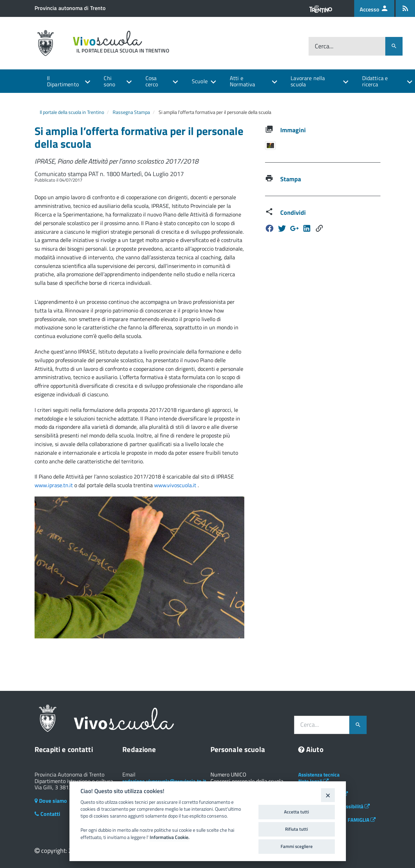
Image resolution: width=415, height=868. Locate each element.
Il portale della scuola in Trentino (72, 112)
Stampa (291, 179)
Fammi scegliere (297, 846)
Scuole (200, 81)
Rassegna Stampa (131, 112)
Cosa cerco (152, 81)
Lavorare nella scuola (308, 81)
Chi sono (109, 81)
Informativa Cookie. (169, 837)
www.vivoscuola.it (176, 485)
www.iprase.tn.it (54, 485)
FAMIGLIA (362, 820)
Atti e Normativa (242, 81)
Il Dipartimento (63, 81)
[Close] (328, 795)
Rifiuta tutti (296, 829)
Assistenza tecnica (319, 775)
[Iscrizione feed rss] (405, 8)
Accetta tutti (296, 812)
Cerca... (324, 46)
